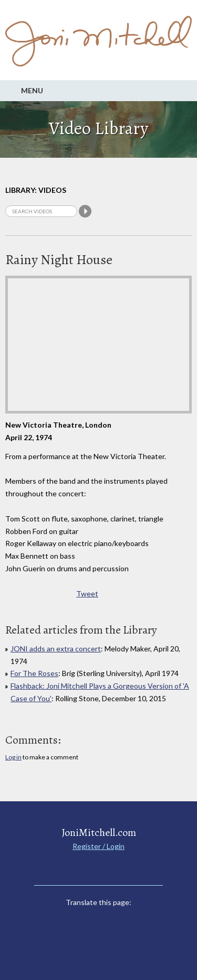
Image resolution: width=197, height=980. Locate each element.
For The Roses (34, 673)
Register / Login (98, 846)
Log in (13, 757)
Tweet (87, 594)
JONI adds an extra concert (56, 649)
